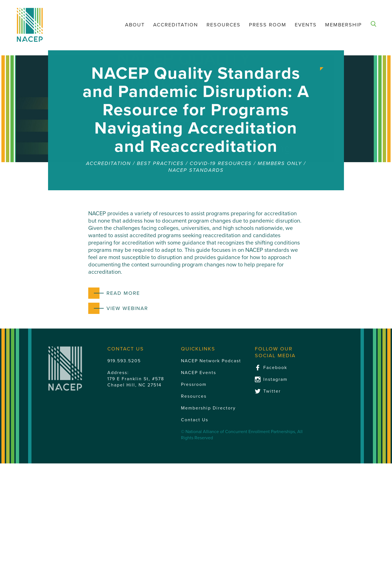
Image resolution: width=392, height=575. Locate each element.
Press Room (268, 25)
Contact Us (195, 420)
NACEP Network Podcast (211, 361)
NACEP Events (199, 373)
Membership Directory (208, 408)
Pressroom (194, 384)
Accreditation (176, 25)
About (135, 25)
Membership (344, 25)
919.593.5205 (124, 361)
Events (306, 25)
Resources (224, 25)
